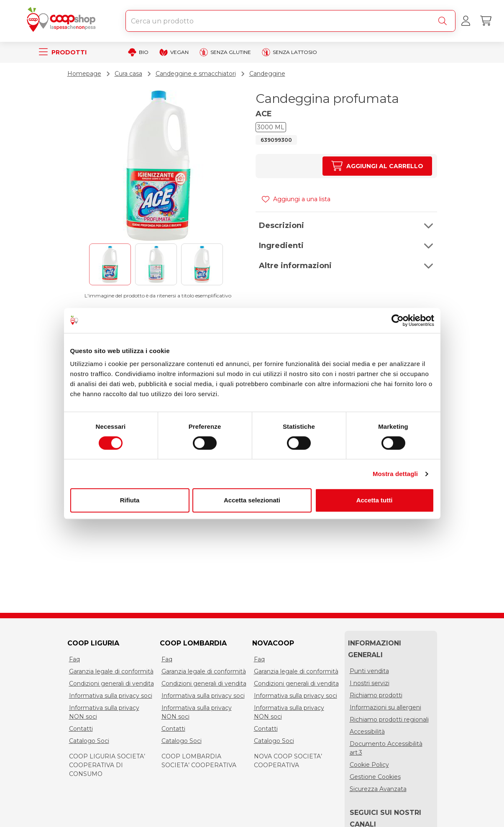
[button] (346, 225)
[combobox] (290, 21)
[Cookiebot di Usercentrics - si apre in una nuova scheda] (398, 320)
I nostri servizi (370, 683)
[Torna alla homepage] (63, 21)
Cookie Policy (369, 765)
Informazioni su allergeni (385, 707)
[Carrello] (486, 21)
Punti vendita (369, 671)
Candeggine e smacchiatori (196, 74)
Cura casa (128, 74)
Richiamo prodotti (376, 695)
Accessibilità (367, 732)
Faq (74, 659)
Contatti (81, 729)
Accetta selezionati (252, 500)
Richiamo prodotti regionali (389, 719)
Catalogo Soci (89, 741)
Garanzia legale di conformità (111, 671)
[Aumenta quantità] (377, 166)
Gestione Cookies (375, 777)
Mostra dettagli (395, 474)
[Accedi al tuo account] (466, 21)
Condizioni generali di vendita (111, 684)
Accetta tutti (375, 500)
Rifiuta (130, 500)
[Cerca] (444, 21)
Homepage (84, 74)
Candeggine (267, 74)
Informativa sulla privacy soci (111, 696)
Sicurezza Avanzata (378, 789)
